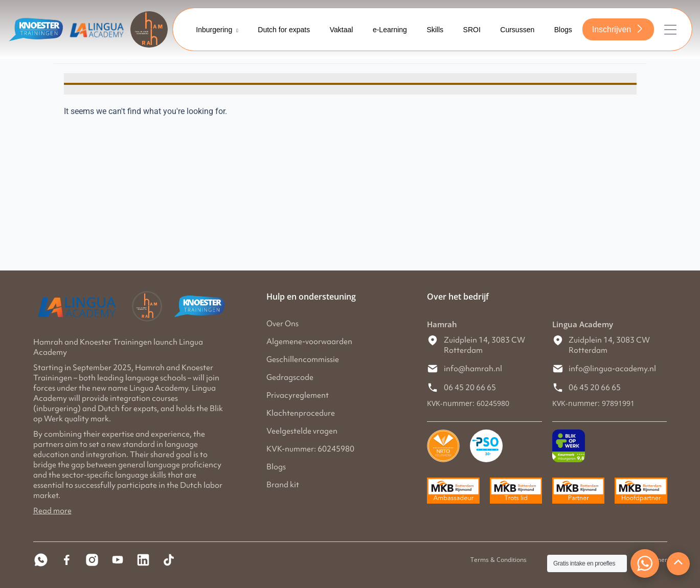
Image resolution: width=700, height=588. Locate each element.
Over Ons (283, 324)
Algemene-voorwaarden (309, 342)
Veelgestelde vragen (302, 431)
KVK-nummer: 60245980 (310, 449)
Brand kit (283, 485)
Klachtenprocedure (301, 413)
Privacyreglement (298, 395)
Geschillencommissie (303, 359)
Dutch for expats (279, 30)
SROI (470, 30)
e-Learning (386, 30)
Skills (432, 30)
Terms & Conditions (499, 560)
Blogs (563, 30)
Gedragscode (290, 377)
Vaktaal (337, 30)
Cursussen (516, 30)
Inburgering (214, 30)
